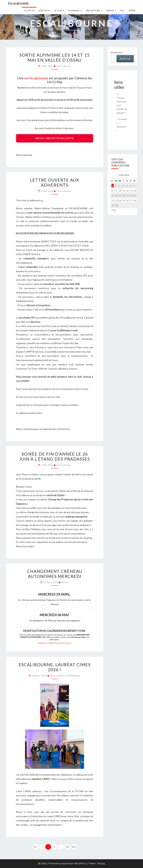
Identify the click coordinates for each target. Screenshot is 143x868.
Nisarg (101, 862)
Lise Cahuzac (64, 66)
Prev (35, 846)
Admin (132, 11)
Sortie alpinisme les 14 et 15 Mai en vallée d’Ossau (55, 57)
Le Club (58, 11)
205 (67, 846)
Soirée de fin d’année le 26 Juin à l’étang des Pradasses (55, 456)
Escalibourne (18, 3)
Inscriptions (93, 11)
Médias (110, 11)
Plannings (74, 11)
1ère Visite (44, 11)
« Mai (114, 210)
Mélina (65, 581)
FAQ (122, 11)
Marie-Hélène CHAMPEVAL (65, 675)
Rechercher (117, 52)
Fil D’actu (29, 11)
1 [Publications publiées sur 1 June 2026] (113, 186)
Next (74, 846)
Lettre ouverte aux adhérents (55, 182)
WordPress (80, 862)
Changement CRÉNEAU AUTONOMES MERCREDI (55, 573)
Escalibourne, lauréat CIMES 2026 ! (55, 666)
